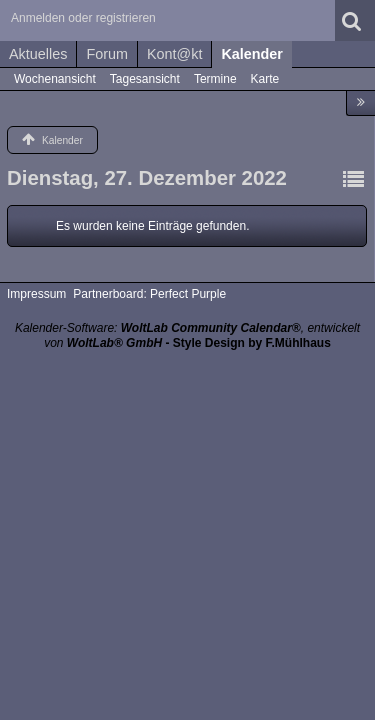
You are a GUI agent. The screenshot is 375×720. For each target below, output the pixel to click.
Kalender (252, 54)
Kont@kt (174, 54)
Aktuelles (38, 54)
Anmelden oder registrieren (83, 18)
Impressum (36, 294)
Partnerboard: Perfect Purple (149, 294)
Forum (107, 54)
